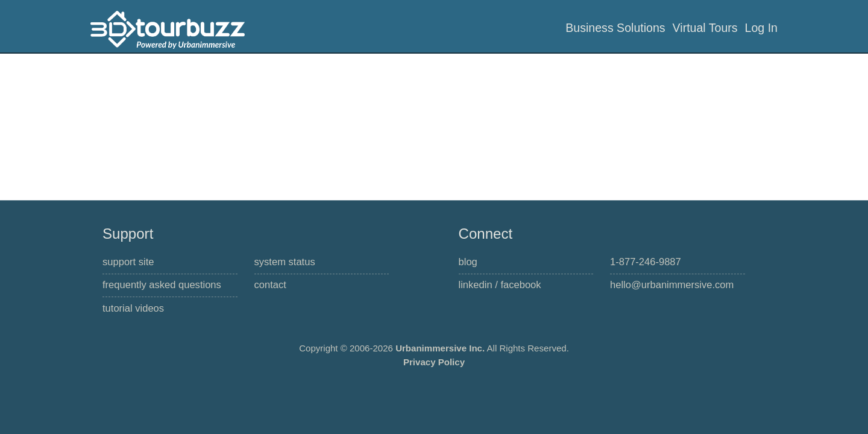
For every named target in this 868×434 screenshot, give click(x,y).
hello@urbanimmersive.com (672, 285)
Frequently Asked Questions (162, 285)
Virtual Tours (705, 28)
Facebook (520, 285)
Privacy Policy (434, 362)
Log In (761, 28)
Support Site (128, 262)
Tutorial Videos (133, 308)
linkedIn (476, 285)
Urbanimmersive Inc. (440, 348)
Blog (468, 262)
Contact (270, 285)
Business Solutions (615, 28)
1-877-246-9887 (646, 262)
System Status (285, 262)
